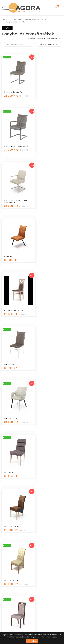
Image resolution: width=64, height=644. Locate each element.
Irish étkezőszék (44, 318)
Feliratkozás (55, 611)
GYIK (36, 534)
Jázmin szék (42, 372)
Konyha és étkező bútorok (36, 19)
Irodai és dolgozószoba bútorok (14, 570)
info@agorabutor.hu (16, 593)
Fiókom (37, 530)
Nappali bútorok (8, 554)
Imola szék (9, 260)
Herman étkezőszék (46, 206)
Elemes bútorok (8, 562)
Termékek (17, 19)
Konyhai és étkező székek (16, 22)
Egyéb (4, 538)
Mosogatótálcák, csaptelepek (14, 550)
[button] (56, 8)
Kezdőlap (5, 19)
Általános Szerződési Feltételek (46, 538)
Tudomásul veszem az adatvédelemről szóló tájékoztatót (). (28, 616)
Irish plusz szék (11, 372)
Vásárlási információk (43, 542)
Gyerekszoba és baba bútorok (14, 530)
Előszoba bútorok (9, 574)
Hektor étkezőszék (13, 92)
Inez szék (9, 318)
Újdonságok (6, 542)
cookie (42, 637)
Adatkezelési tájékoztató (43, 558)
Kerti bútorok (7, 534)
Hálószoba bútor (8, 558)
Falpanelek (6, 546)
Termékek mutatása (48, 44)
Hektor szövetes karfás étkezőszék (15, 153)
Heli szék (40, 152)
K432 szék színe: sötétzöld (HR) (12, 427)
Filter (7, 28)
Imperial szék (43, 260)
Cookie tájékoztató (41, 562)
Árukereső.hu (32, 518)
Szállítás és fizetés (41, 546)
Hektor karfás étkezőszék (43, 93)
